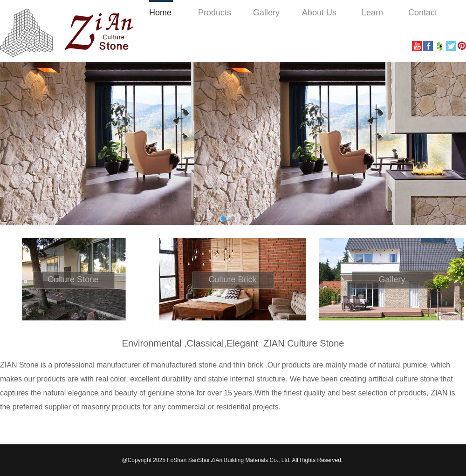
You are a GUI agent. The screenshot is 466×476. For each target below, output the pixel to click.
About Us (319, 13)
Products (215, 13)
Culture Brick (232, 279)
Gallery (266, 13)
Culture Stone (73, 279)
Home (160, 13)
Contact (423, 13)
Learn (372, 13)
